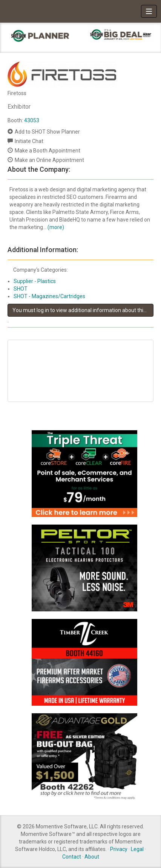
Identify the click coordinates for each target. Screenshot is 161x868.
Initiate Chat (29, 141)
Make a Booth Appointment (48, 151)
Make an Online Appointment (49, 160)
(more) (56, 227)
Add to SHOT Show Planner (47, 132)
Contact (72, 857)
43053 (32, 120)
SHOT (21, 289)
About (92, 857)
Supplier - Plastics (35, 281)
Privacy (119, 849)
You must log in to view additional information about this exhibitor (83, 310)
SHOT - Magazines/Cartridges (49, 296)
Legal (137, 849)
